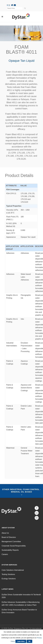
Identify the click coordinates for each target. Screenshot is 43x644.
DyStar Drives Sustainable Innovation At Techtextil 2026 (21, 596)
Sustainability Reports (10, 550)
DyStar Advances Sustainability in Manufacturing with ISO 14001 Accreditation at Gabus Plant (21, 604)
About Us (5, 533)
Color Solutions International (13, 570)
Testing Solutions (8, 574)
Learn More (21, 641)
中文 (8, 5)
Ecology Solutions (9, 579)
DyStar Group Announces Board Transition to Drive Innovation (19, 611)
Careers (5, 554)
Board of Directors (9, 537)
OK (29, 641)
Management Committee (11, 542)
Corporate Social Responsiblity (14, 546)
